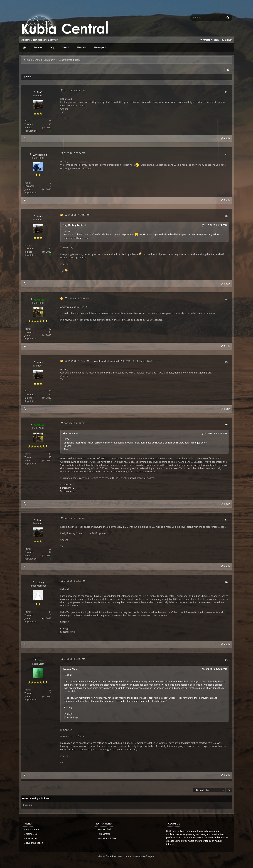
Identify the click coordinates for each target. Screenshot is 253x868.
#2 (226, 154)
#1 (226, 92)
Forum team (31, 829)
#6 (226, 425)
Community (50, 60)
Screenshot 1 (67, 484)
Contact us (30, 834)
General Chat (65, 60)
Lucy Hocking (40, 155)
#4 (226, 299)
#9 (226, 660)
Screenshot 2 (67, 488)
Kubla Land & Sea (106, 838)
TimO (40, 92)
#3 (226, 216)
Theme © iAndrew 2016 (112, 856)
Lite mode (30, 838)
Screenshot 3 (67, 491)
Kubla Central (33, 60)
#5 (226, 362)
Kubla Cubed (103, 829)
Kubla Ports (103, 834)
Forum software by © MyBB (140, 856)
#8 (226, 582)
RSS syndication (33, 843)
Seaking (40, 582)
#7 (226, 520)
